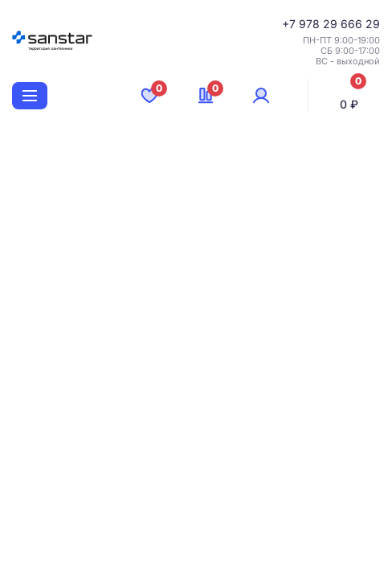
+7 (290, 24)
